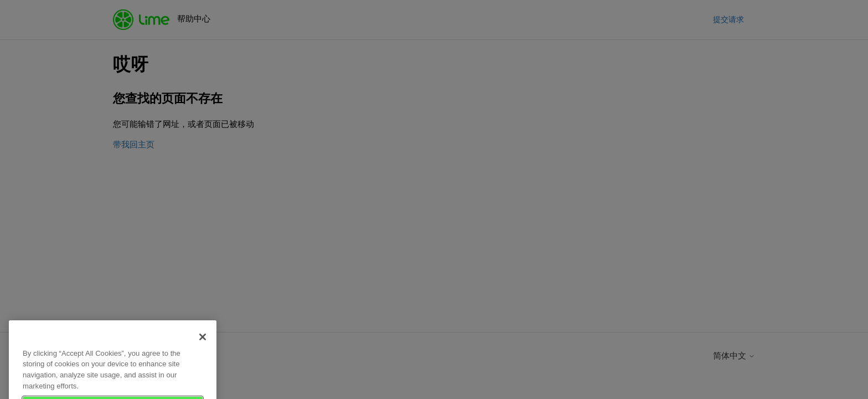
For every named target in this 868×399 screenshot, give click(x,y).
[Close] (203, 346)
